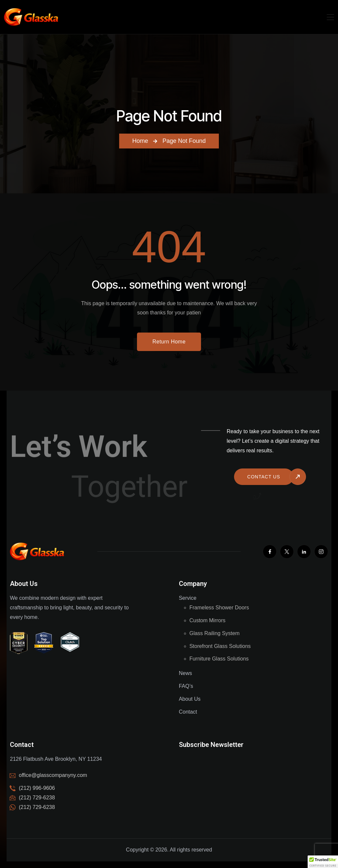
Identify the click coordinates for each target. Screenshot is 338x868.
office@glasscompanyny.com (53, 775)
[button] (323, 862)
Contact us (264, 477)
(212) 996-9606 (37, 788)
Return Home (169, 342)
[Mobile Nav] (330, 17)
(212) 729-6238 (37, 807)
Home (140, 141)
